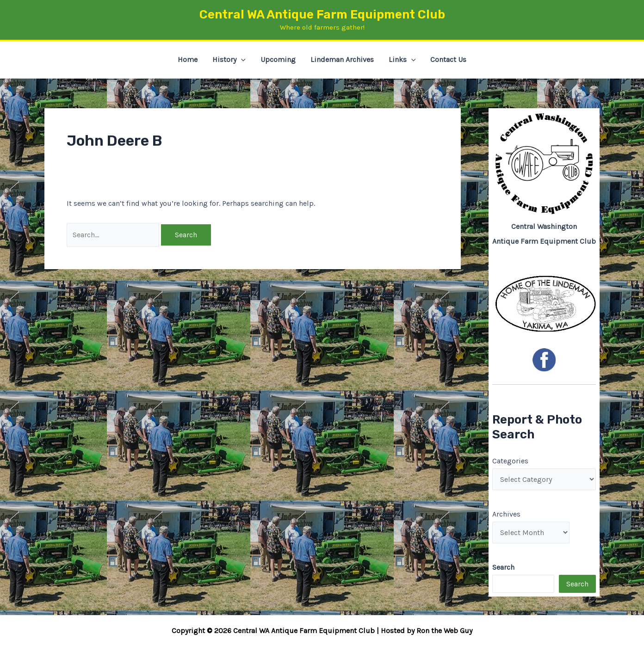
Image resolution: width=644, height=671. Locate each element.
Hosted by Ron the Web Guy (427, 631)
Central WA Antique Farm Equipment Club (322, 15)
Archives (506, 514)
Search (577, 584)
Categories (510, 461)
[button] (241, 60)
